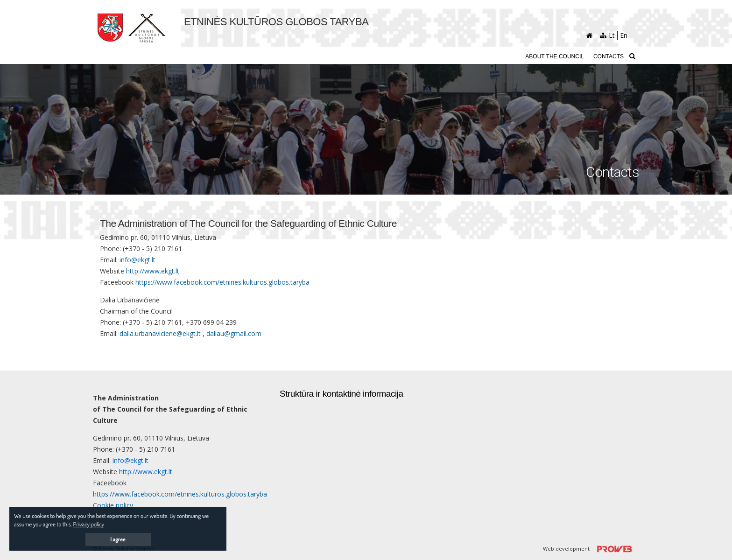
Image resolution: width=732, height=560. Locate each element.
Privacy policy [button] (89, 524)
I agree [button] (118, 539)
